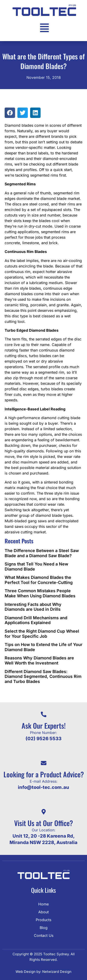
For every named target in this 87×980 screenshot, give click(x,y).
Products (43, 920)
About (43, 912)
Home (43, 904)
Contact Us (44, 935)
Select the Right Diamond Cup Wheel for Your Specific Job (42, 634)
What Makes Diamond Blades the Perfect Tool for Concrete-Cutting (39, 580)
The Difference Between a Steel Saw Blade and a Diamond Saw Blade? (42, 553)
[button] (10, 113)
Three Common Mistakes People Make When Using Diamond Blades (40, 593)
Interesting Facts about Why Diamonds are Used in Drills (33, 607)
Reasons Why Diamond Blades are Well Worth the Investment (39, 660)
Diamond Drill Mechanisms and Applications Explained (36, 620)
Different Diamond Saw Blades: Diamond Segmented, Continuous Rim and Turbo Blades (43, 676)
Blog (44, 928)
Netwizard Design (56, 972)
